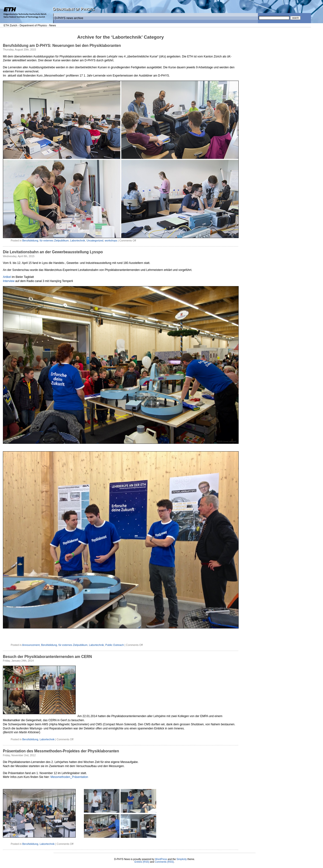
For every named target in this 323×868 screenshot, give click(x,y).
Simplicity (182, 859)
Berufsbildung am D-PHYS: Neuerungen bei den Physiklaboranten (62, 46)
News (53, 25)
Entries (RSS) (142, 862)
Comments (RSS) (164, 862)
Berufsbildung (30, 240)
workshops (111, 240)
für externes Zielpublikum (54, 240)
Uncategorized (95, 240)
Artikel (7, 277)
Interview (9, 281)
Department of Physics (33, 25)
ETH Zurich (10, 25)
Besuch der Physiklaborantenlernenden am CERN (47, 657)
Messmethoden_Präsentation (69, 777)
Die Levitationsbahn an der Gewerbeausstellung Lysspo (53, 252)
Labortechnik (78, 240)
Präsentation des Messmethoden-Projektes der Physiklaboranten (61, 751)
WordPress (161, 859)
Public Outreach (115, 645)
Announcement (31, 645)
